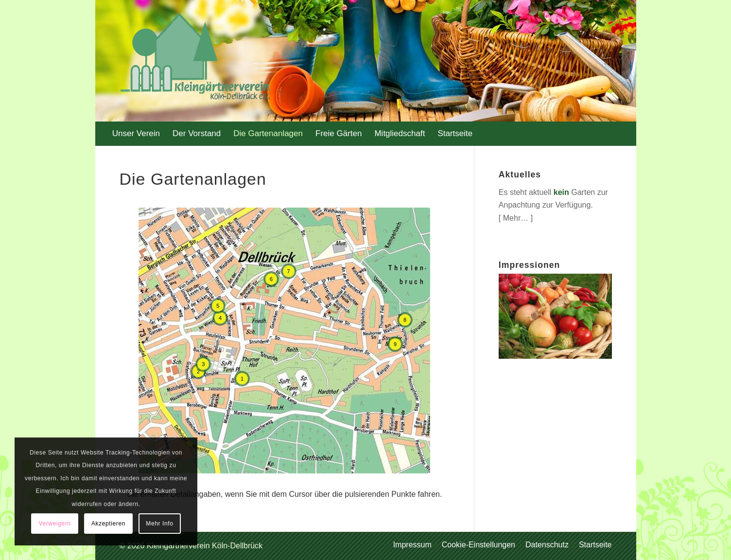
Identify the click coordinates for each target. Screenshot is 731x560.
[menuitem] (136, 134)
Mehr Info (159, 524)
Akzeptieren (108, 524)
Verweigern (55, 524)
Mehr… (516, 218)
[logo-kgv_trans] (191, 61)
